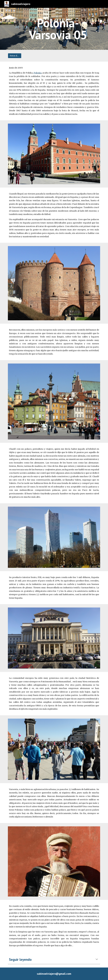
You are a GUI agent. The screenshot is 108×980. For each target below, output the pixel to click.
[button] (97, 960)
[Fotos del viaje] (15, 56)
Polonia (38, 73)
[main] (58, 29)
